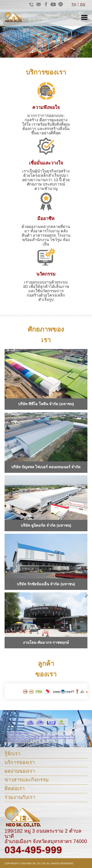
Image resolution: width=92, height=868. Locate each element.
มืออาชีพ (46, 219)
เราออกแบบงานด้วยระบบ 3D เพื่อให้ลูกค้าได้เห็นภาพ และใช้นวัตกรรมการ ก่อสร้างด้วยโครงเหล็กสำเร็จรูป (46, 291)
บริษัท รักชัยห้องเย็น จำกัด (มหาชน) (46, 584)
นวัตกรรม (46, 274)
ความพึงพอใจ (46, 107)
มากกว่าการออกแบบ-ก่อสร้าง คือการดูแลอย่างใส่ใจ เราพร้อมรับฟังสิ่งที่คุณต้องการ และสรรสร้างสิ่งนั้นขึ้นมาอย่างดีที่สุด (46, 124)
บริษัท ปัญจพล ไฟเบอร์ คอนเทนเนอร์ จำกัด (46, 467)
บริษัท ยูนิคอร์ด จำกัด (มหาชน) (46, 525)
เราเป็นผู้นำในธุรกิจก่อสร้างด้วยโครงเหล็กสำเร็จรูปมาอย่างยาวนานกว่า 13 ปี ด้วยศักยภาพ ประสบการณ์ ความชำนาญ (46, 180)
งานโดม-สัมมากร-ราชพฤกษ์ (46, 643)
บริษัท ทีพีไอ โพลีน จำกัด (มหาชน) (46, 404)
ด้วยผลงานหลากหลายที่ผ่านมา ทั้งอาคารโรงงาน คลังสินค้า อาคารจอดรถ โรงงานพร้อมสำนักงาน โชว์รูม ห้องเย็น (46, 235)
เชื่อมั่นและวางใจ (46, 163)
